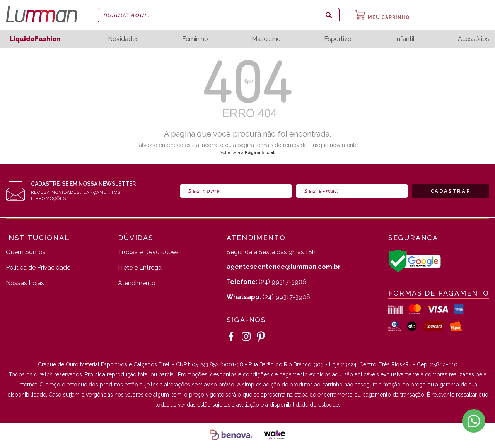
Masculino (266, 39)
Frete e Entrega (140, 268)
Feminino (195, 39)
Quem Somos (26, 252)
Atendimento (137, 283)
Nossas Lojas (25, 283)
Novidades (123, 39)
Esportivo (338, 39)
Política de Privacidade (38, 268)
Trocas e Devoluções (148, 252)
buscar (329, 15)
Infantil (405, 39)
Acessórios (474, 39)
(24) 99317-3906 (266, 282)
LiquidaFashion (35, 39)
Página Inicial (260, 153)
